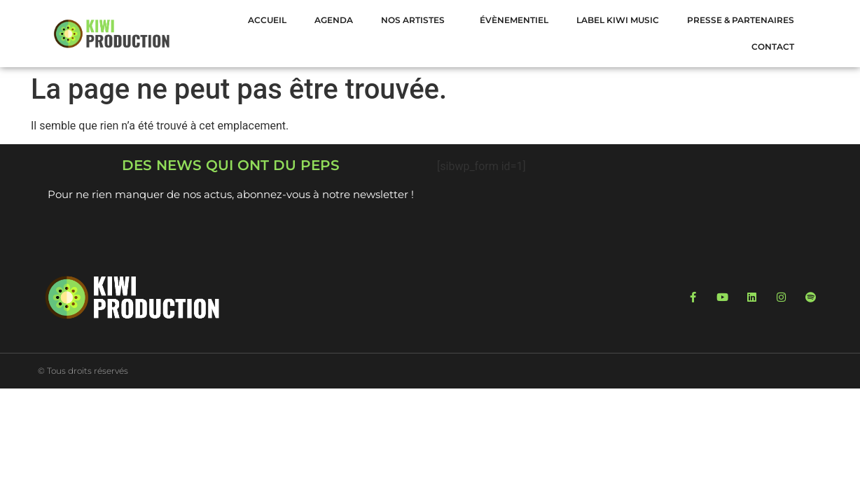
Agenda (334, 20)
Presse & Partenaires (741, 20)
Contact (773, 47)
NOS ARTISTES (416, 20)
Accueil (267, 20)
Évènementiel (514, 20)
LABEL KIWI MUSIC (618, 20)
